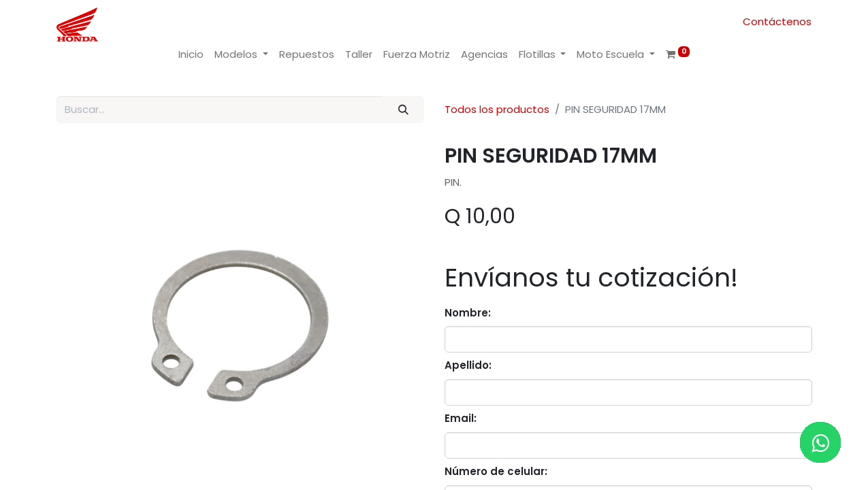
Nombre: (468, 313)
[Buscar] (403, 110)
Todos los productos (497, 109)
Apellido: (468, 365)
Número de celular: (496, 471)
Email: (461, 418)
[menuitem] (191, 55)
